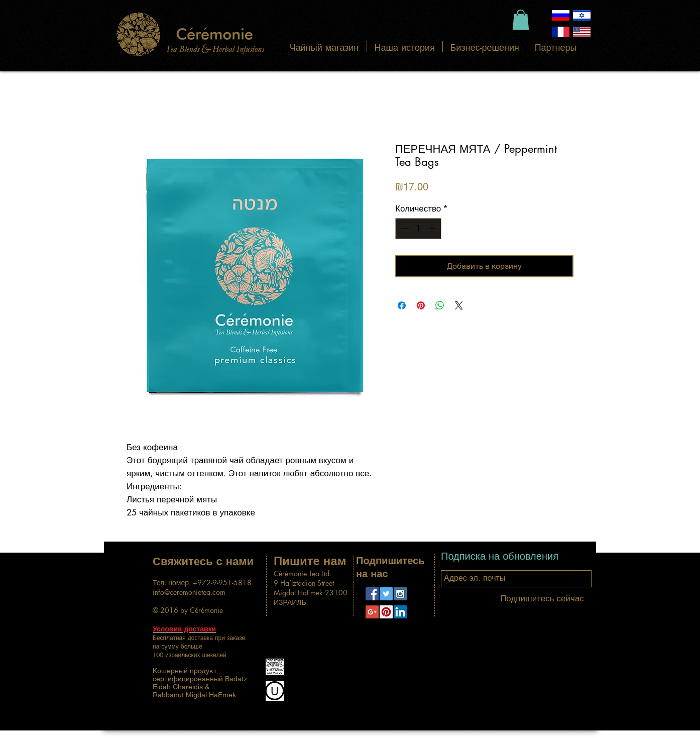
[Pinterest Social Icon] (386, 612)
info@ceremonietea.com (189, 592)
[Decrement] (404, 229)
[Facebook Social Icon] (372, 594)
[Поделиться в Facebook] (402, 305)
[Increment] (433, 229)
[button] (521, 20)
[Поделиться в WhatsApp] (440, 305)
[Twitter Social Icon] (386, 594)
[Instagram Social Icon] (400, 594)
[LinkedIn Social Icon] (400, 612)
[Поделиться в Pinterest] (421, 305)
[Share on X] (459, 305)
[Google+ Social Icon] (372, 612)
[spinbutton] (419, 229)
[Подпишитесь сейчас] (542, 599)
